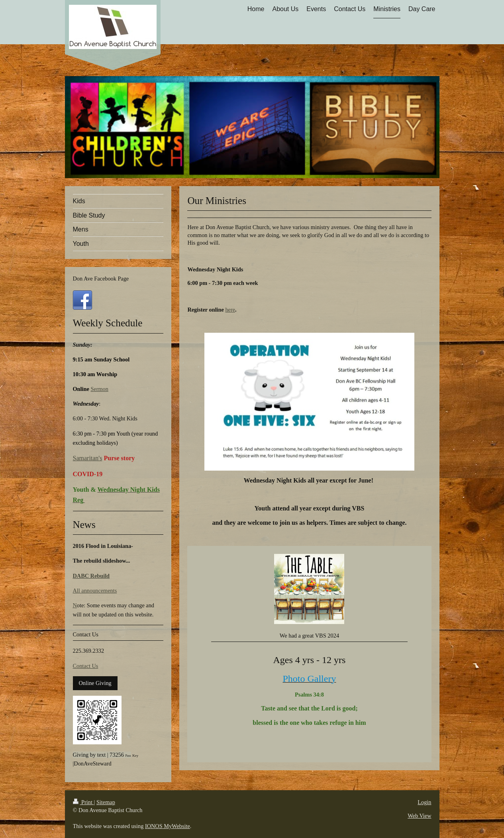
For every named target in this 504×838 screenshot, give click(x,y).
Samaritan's (88, 458)
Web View (419, 816)
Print (83, 802)
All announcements (95, 591)
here (230, 310)
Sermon (99, 389)
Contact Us (86, 666)
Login (424, 802)
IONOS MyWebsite (168, 826)
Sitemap (106, 802)
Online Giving (95, 683)
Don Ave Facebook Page (101, 279)
